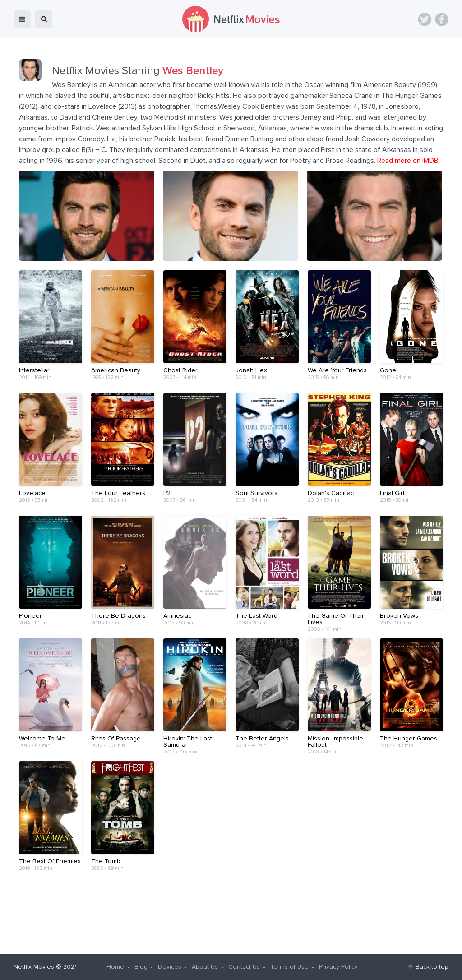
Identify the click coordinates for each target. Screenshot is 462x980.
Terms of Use (289, 967)
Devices (170, 967)
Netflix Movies (34, 967)
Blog (141, 967)
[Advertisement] (231, 912)
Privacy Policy (338, 967)
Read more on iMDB (408, 161)
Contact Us (244, 967)
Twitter (425, 19)
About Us (205, 967)
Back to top (432, 967)
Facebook (442, 19)
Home (115, 967)
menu (22, 19)
